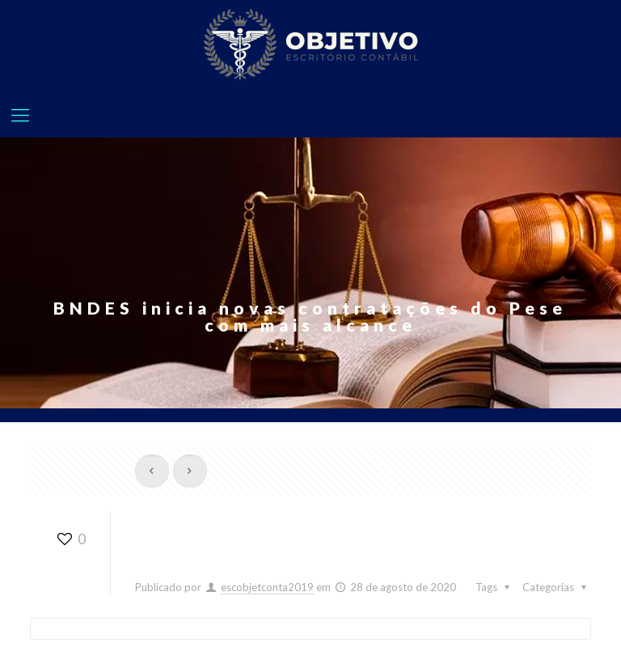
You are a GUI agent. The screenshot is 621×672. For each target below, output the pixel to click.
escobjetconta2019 (267, 587)
